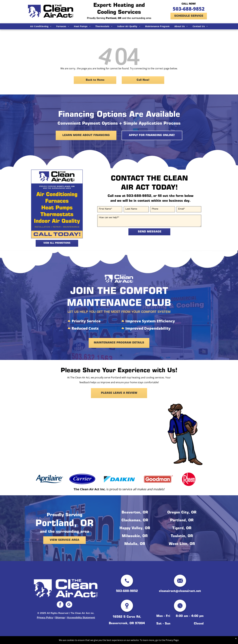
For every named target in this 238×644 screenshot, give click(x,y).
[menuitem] (41, 26)
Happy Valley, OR (135, 528)
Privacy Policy (45, 618)
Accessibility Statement (81, 618)
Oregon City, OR (182, 513)
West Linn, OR (182, 544)
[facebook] (60, 605)
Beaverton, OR (135, 513)
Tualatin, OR (182, 536)
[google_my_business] (69, 605)
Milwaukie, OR (135, 536)
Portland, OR (182, 521)
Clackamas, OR (135, 521)
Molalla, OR (135, 544)
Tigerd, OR (182, 528)
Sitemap (60, 618)
